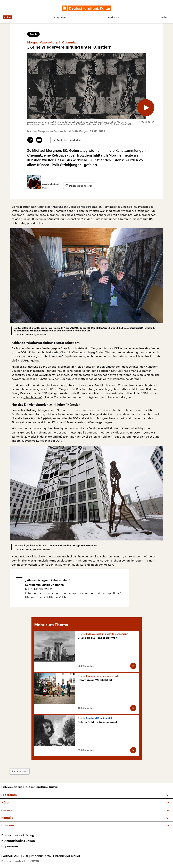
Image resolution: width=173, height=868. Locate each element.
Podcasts (113, 17)
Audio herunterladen (69, 140)
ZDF (27, 856)
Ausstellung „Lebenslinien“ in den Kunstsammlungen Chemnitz (90, 219)
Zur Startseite (20, 771)
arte (49, 856)
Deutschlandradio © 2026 (20, 861)
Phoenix (38, 856)
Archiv (33, 34)
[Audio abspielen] (146, 108)
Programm (60, 17)
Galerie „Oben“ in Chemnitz (67, 352)
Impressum (10, 846)
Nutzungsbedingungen (18, 841)
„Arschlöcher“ (33, 397)
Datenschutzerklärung (18, 835)
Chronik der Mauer (67, 856)
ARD (18, 856)
